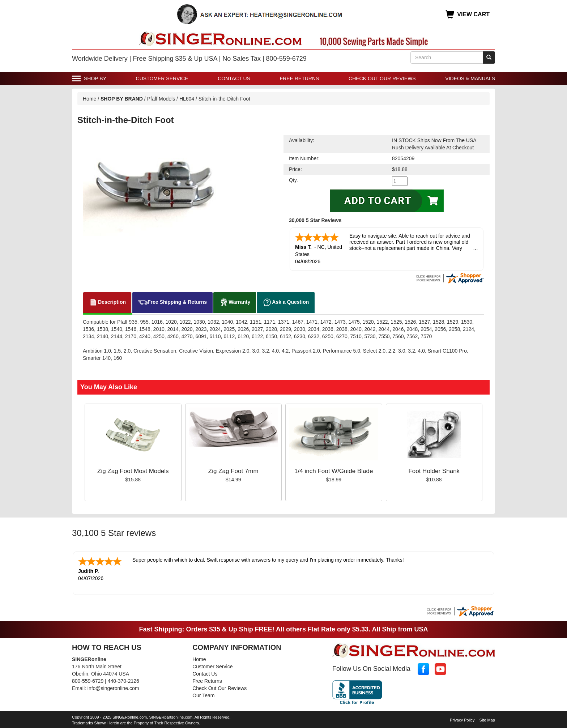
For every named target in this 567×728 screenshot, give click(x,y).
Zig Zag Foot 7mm (233, 471)
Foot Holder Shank (434, 471)
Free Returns (300, 78)
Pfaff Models (161, 99)
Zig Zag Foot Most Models (133, 471)
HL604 (187, 99)
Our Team (203, 695)
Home (89, 99)
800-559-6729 (88, 681)
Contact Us (234, 78)
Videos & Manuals (470, 78)
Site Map (487, 720)
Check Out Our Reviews (382, 78)
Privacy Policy (462, 720)
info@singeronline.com (113, 688)
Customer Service (162, 78)
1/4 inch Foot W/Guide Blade (334, 471)
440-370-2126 (123, 681)
